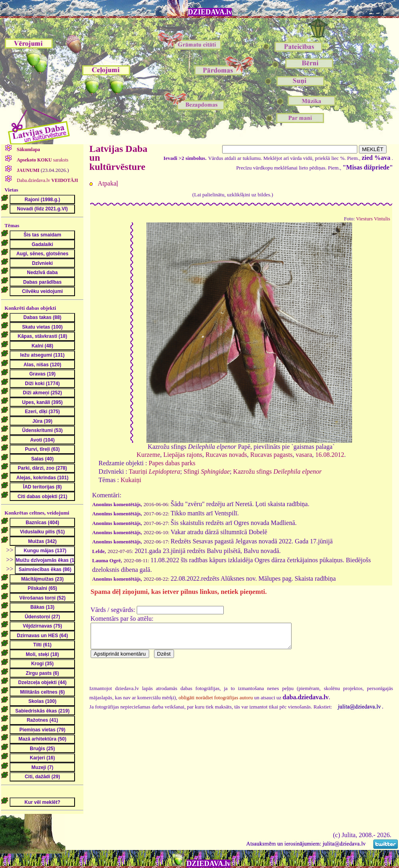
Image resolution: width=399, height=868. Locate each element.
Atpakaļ (108, 183)
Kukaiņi (131, 480)
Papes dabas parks (172, 463)
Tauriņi (154, 471)
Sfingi (207, 471)
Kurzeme (149, 455)
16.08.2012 (330, 455)
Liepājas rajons (183, 455)
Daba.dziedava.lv (47, 180)
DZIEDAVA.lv (210, 12)
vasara (304, 455)
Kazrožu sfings (277, 471)
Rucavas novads (227, 455)
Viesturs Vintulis (373, 219)
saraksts (42, 160)
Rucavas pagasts (271, 455)
